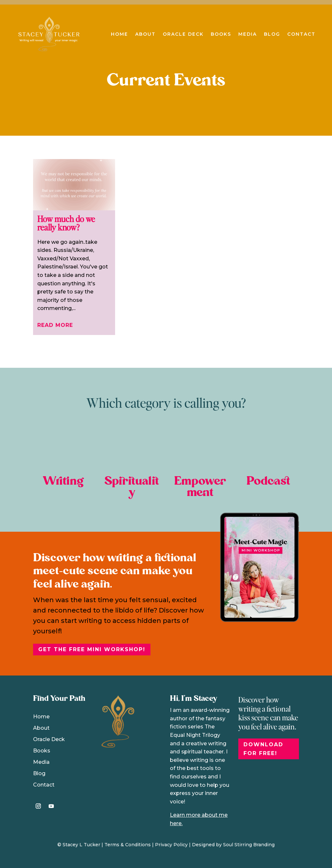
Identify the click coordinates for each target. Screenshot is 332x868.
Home (119, 34)
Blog (272, 34)
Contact (301, 34)
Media (248, 34)
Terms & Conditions (128, 845)
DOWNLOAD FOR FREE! (263, 749)
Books (221, 34)
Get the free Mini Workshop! (92, 649)
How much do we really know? (66, 223)
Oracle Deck (183, 34)
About (145, 34)
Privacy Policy (171, 845)
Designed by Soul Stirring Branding (233, 845)
